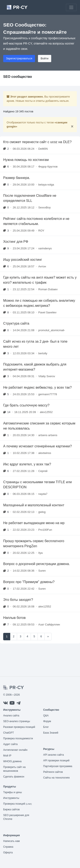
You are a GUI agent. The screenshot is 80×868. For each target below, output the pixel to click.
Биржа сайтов (11, 809)
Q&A (46, 716)
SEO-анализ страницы (17, 721)
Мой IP (7, 756)
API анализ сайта (54, 755)
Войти (45, 58)
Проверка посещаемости (18, 738)
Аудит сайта (10, 744)
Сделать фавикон (14, 777)
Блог (46, 727)
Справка (8, 847)
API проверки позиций (56, 761)
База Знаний (51, 733)
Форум (47, 721)
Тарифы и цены (12, 792)
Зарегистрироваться (19, 58)
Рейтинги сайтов (53, 772)
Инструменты (11, 798)
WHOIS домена (12, 761)
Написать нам (12, 841)
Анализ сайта (11, 716)
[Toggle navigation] (71, 7)
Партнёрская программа (58, 766)
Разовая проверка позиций (19, 727)
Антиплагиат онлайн (15, 750)
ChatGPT (9, 733)
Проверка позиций (17, 804)
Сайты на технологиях (57, 778)
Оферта (8, 853)
